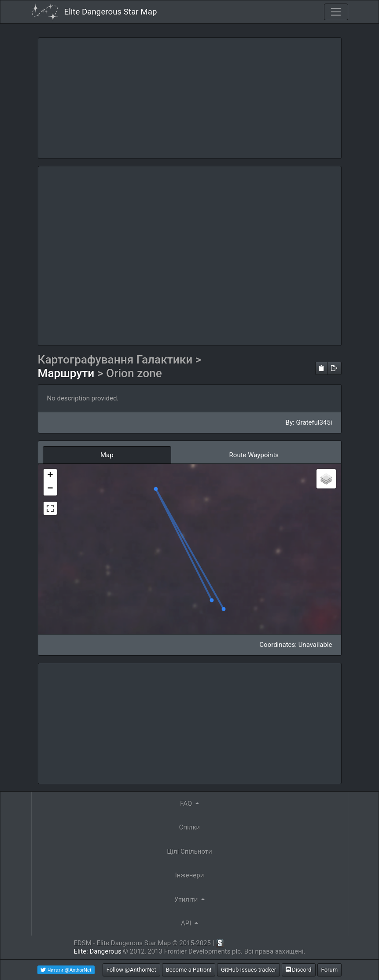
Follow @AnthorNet (131, 970)
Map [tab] (107, 455)
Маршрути (68, 373)
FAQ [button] (187, 804)
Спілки (190, 827)
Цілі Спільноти (189, 852)
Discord (299, 970)
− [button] (50, 489)
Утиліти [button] (187, 899)
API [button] (187, 923)
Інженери (190, 875)
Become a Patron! (189, 970)
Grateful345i (314, 422)
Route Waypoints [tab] (254, 455)
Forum (330, 970)
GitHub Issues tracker (248, 970)
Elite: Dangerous (97, 951)
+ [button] (50, 476)
